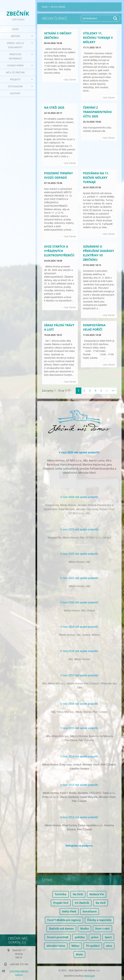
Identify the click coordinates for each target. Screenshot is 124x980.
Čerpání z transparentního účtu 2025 (97, 112)
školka (85, 929)
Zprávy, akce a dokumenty (15, 45)
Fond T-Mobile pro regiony (64, 920)
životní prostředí (58, 937)
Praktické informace (15, 56)
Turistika (61, 894)
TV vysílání (93, 946)
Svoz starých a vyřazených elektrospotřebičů (59, 251)
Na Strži (78, 894)
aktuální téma (56, 946)
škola (79, 954)
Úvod (15, 29)
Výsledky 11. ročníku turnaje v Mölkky (98, 38)
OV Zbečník (82, 903)
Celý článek (70, 80)
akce (109, 946)
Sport (108, 937)
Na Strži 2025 (54, 108)
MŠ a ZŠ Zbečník (15, 72)
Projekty (15, 79)
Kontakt (15, 93)
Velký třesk (69, 911)
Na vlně (101, 903)
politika (80, 937)
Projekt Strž (61, 903)
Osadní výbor (15, 65)
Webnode (90, 976)
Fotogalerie (15, 86)
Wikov (75, 946)
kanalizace (90, 911)
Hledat (115, 18)
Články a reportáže (99, 920)
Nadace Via (97, 894)
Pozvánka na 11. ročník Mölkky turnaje (96, 178)
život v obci (102, 929)
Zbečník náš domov (61, 929)
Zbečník (15, 36)
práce (95, 937)
